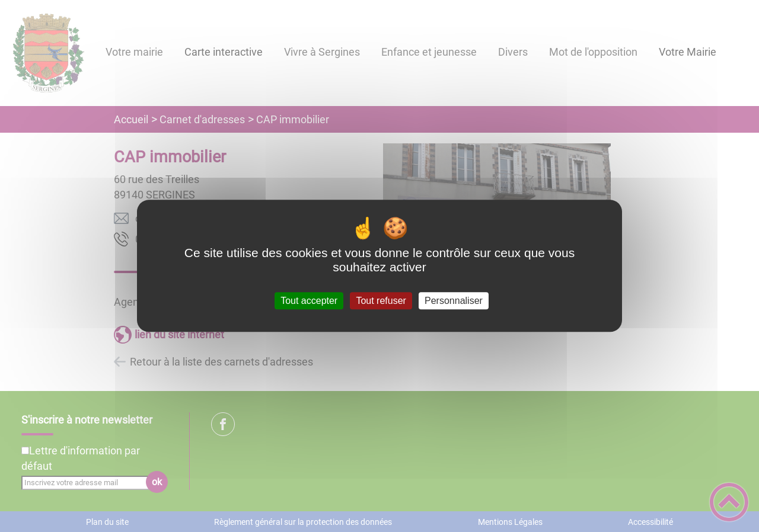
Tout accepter (309, 301)
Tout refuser (381, 301)
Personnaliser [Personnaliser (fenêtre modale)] (454, 301)
